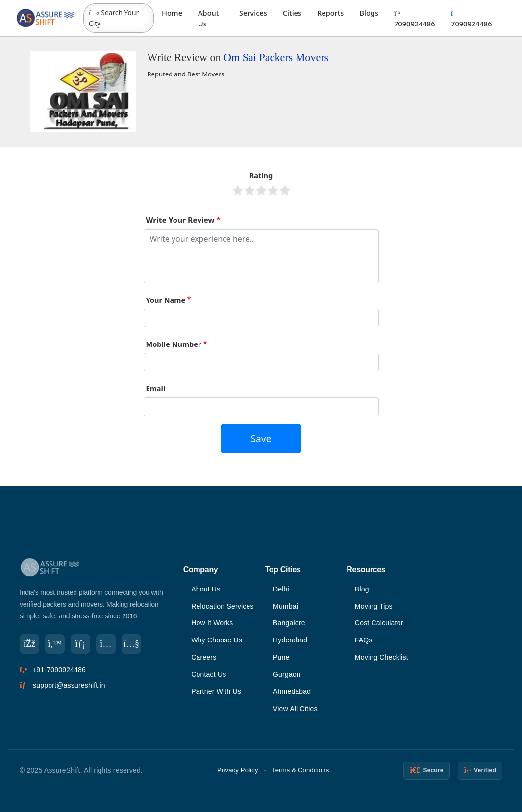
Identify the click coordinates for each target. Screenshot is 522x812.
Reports (330, 13)
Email (156, 388)
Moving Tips (374, 606)
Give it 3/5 (261, 190)
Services (253, 13)
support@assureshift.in (69, 685)
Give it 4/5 (273, 190)
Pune (281, 657)
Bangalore (289, 623)
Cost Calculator (379, 623)
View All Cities (295, 709)
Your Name (166, 300)
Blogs (369, 13)
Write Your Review (180, 220)
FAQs (364, 640)
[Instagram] (106, 644)
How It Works (212, 623)
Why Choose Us (217, 640)
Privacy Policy (238, 770)
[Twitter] (55, 644)
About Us (208, 18)
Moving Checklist (382, 657)
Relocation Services (223, 606)
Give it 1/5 (238, 190)
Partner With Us (216, 691)
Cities (292, 13)
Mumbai (286, 606)
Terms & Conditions (300, 770)
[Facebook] (29, 644)
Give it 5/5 (285, 190)
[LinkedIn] (80, 644)
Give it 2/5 (249, 190)
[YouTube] (131, 644)
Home (172, 13)
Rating (261, 175)
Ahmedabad (292, 691)
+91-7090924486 (59, 670)
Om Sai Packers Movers (276, 58)
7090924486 (414, 19)
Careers (204, 657)
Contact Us (209, 674)
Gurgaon (287, 674)
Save (261, 438)
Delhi (281, 589)
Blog (362, 589)
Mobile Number (174, 344)
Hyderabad (290, 640)
